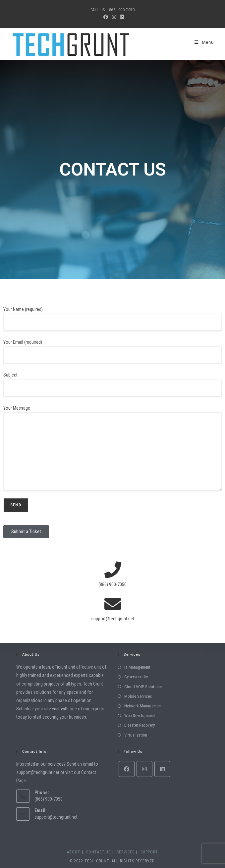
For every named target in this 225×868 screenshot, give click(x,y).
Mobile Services (138, 696)
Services (126, 852)
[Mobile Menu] (204, 42)
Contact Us (98, 852)
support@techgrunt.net (56, 817)
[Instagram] (144, 769)
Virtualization (136, 735)
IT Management (137, 667)
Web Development (140, 715)
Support (149, 852)
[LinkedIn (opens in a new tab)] (121, 17)
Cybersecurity (136, 677)
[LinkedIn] (162, 769)
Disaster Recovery (140, 725)
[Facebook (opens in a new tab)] (106, 17)
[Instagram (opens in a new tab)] (114, 17)
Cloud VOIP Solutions (143, 687)
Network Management (143, 706)
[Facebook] (127, 769)
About (74, 852)
